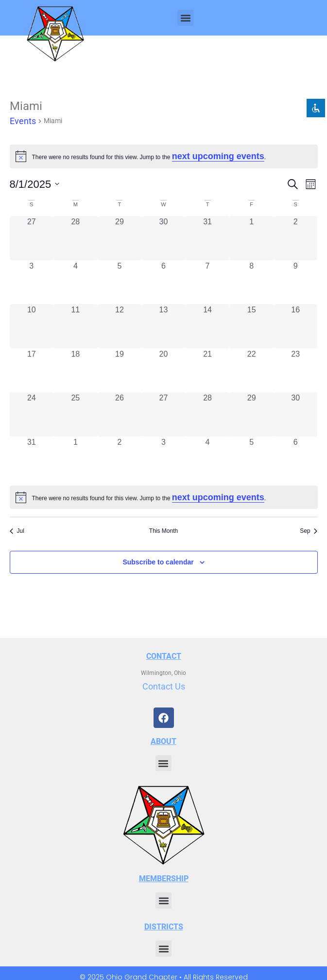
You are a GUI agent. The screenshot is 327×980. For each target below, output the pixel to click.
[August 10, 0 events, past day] (32, 326)
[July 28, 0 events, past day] (76, 238)
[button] (185, 18)
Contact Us (164, 686)
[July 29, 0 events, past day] (120, 238)
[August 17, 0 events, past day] (32, 371)
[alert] (164, 498)
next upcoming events (218, 156)
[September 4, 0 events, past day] (208, 459)
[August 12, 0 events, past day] (120, 326)
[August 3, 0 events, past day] (32, 282)
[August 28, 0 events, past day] (208, 414)
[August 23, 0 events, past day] (296, 371)
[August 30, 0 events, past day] (296, 414)
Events (23, 121)
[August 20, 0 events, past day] (163, 371)
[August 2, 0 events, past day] (296, 238)
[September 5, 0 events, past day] (251, 459)
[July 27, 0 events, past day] (32, 238)
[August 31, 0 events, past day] (32, 459)
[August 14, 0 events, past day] (208, 326)
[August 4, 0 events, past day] (76, 282)
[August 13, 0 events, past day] (163, 326)
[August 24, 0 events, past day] (32, 414)
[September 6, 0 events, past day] (296, 459)
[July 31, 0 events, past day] (208, 238)
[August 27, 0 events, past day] (163, 414)
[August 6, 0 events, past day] (163, 282)
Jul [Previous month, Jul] (17, 531)
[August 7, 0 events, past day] (208, 282)
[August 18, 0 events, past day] (76, 371)
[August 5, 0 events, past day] (120, 282)
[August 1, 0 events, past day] (251, 238)
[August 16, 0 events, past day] (296, 326)
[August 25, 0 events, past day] (76, 414)
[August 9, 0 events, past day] (296, 282)
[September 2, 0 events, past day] (120, 459)
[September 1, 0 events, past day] (76, 459)
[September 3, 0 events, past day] (163, 459)
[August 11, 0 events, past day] (76, 326)
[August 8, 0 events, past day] (251, 282)
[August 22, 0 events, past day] (251, 371)
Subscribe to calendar (158, 562)
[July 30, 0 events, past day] (163, 238)
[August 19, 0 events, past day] (120, 371)
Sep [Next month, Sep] (309, 531)
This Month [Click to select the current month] (163, 531)
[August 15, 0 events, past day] (251, 326)
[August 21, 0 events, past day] (208, 371)
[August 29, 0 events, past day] (251, 414)
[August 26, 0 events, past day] (120, 414)
